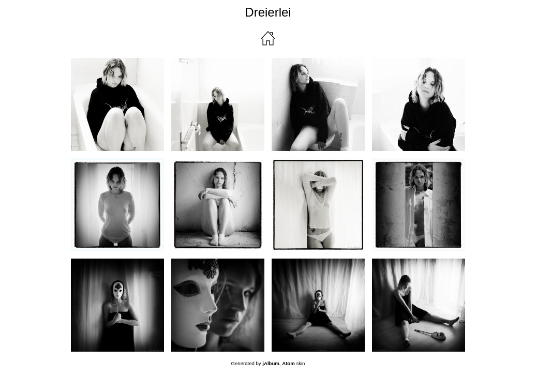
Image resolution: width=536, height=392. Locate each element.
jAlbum (271, 363)
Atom (288, 363)
